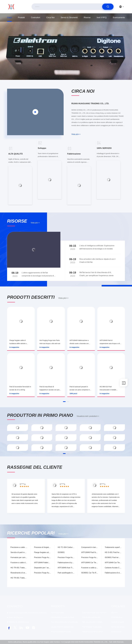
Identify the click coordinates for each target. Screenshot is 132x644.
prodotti (21, 17)
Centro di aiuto (116, 632)
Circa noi (50, 17)
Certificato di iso (117, 617)
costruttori (36, 17)
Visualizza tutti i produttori (88, 416)
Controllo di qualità (118, 622)
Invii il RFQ (102, 17)
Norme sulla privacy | (15, 642)
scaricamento (119, 17)
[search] (108, 7)
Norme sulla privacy (118, 627)
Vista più (76, 134)
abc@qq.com (16, 617)
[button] (64, 402)
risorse (87, 17)
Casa (9, 17)
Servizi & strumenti (69, 17)
